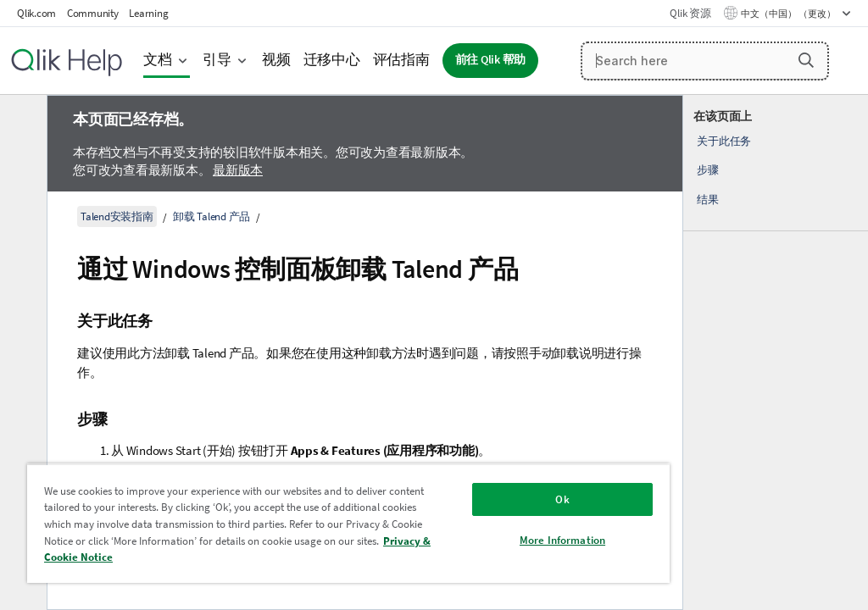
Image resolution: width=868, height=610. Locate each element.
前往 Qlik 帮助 (491, 60)
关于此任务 (724, 141)
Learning (148, 13)
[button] (806, 60)
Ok (562, 499)
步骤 (708, 170)
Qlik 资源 (690, 13)
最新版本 (238, 170)
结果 (708, 200)
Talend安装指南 (117, 216)
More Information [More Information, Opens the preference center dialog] (562, 540)
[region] (348, 523)
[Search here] (705, 61)
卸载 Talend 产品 (211, 216)
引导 (217, 60)
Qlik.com (36, 13)
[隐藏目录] (21, 121)
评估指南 (401, 60)
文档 (158, 60)
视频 (276, 60)
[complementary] (776, 352)
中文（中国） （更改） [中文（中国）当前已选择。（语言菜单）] (789, 14)
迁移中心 (332, 60)
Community (93, 13)
